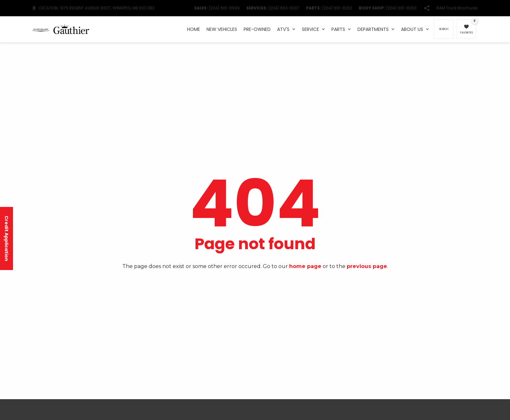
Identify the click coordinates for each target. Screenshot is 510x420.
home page (305, 266)
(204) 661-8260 (401, 8)
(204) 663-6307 (284, 8)
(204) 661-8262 (337, 8)
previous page (367, 266)
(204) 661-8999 (224, 8)
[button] (427, 8)
